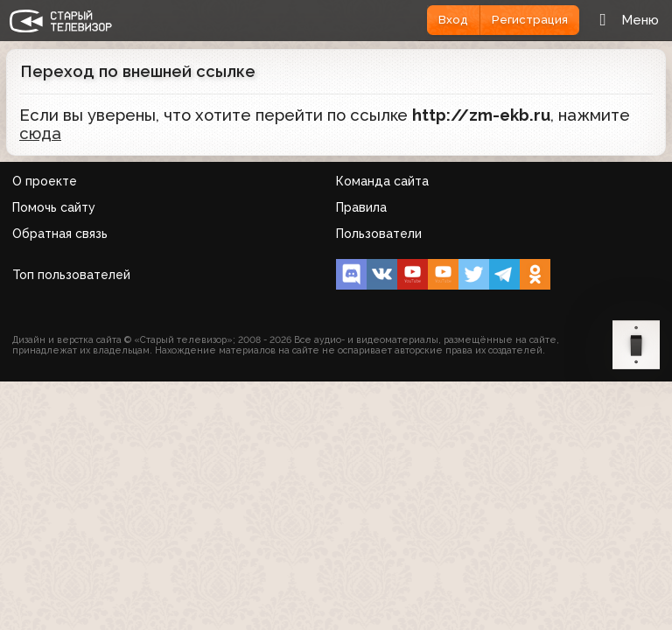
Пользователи (379, 234)
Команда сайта (382, 181)
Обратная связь (60, 234)
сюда (40, 133)
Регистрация (530, 20)
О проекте (45, 181)
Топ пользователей (71, 275)
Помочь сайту (54, 207)
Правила (361, 207)
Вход (453, 20)
